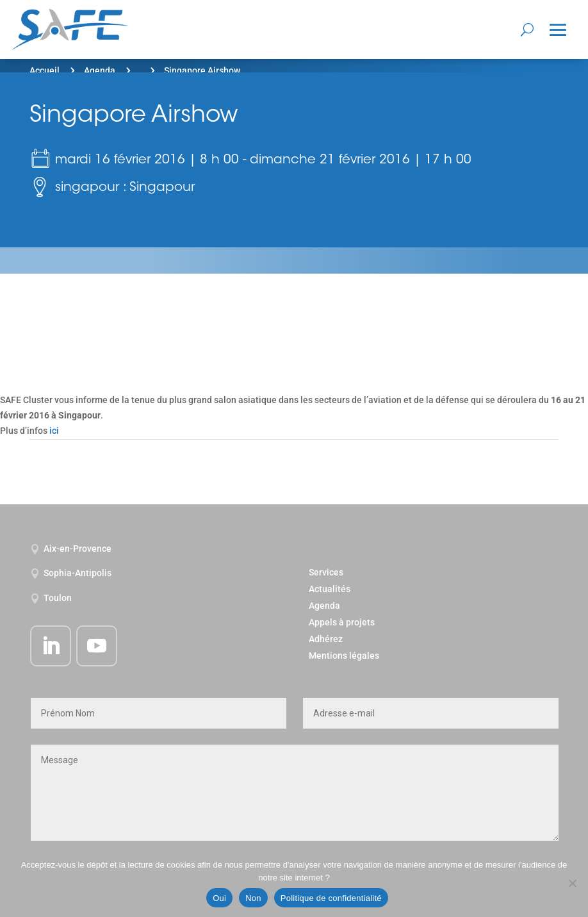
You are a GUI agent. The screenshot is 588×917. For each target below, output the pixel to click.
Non (253, 898)
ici (54, 431)
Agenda (100, 70)
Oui (219, 898)
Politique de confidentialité (331, 898)
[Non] (572, 883)
